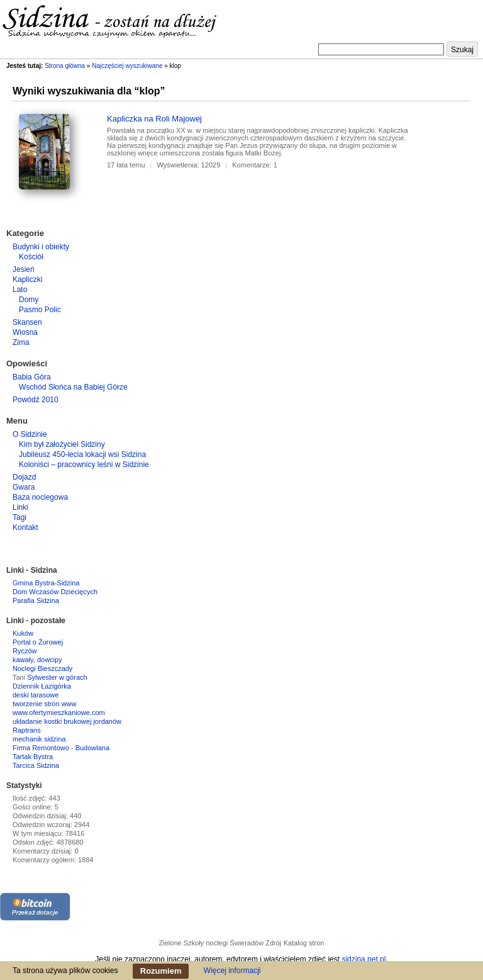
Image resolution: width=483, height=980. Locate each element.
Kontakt (25, 527)
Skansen (27, 322)
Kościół (31, 257)
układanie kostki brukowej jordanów (67, 721)
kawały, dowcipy (37, 660)
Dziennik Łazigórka (42, 686)
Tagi (19, 517)
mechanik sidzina (39, 739)
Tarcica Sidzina (36, 765)
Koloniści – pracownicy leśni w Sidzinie (84, 465)
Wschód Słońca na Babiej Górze (73, 387)
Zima (21, 342)
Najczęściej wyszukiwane (127, 66)
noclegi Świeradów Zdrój (243, 943)
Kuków (23, 633)
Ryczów (25, 651)
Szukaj (462, 50)
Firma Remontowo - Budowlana (61, 748)
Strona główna (65, 66)
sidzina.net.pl (364, 959)
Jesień (24, 269)
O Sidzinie (30, 434)
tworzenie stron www (44, 704)
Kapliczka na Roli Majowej (154, 119)
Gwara (24, 487)
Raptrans (27, 730)
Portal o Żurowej (38, 642)
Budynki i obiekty (41, 247)
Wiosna (25, 332)
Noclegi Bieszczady (42, 668)
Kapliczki (27, 279)
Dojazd (24, 477)
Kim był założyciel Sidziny (62, 444)
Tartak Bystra (33, 757)
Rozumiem (161, 971)
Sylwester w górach (57, 677)
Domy (29, 300)
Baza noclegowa (40, 497)
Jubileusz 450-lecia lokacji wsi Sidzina (82, 454)
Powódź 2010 (36, 400)
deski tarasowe (36, 695)
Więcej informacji (232, 971)
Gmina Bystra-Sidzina (46, 583)
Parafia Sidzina (36, 600)
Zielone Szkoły (182, 943)
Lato (20, 290)
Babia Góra (32, 377)
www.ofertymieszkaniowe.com (59, 712)
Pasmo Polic (40, 310)
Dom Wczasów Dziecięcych (55, 592)
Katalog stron (304, 943)
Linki (20, 507)
